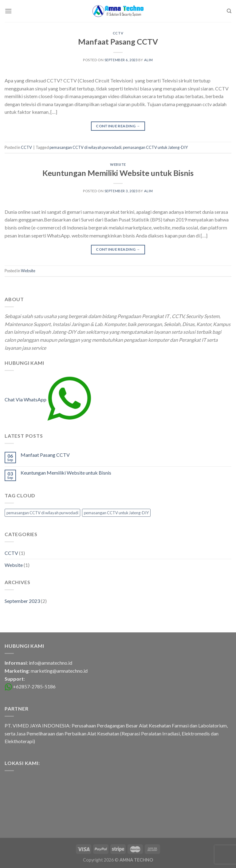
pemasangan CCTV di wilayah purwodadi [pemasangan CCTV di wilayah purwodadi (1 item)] (42, 513)
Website (118, 164)
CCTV (118, 33)
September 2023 (22, 601)
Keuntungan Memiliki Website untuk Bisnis (118, 173)
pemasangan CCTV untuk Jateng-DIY (155, 147)
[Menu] (8, 11)
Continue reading (118, 126)
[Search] (229, 11)
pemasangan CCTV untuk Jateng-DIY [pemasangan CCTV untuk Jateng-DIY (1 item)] (116, 513)
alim (149, 60)
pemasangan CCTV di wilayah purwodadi (85, 147)
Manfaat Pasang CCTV (118, 42)
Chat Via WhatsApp (48, 399)
